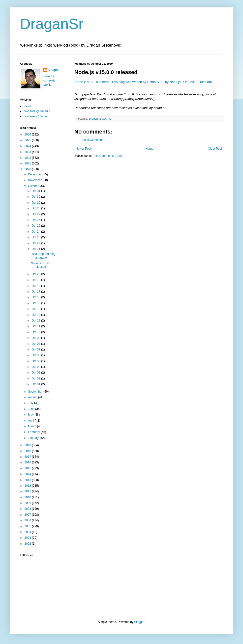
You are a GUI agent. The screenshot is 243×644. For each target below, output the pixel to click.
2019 (28, 445)
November (35, 180)
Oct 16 (36, 297)
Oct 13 (36, 315)
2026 (28, 134)
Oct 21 (36, 249)
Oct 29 (36, 203)
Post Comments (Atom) (108, 156)
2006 (28, 520)
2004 (28, 532)
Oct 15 (36, 303)
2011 (28, 491)
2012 (28, 486)
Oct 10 (36, 332)
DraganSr (52, 24)
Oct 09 (36, 338)
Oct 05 (36, 361)
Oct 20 (36, 274)
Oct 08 (36, 344)
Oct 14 (36, 309)
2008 (28, 509)
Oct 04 (36, 367)
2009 (28, 503)
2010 (28, 497)
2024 (28, 146)
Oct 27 (36, 214)
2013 (28, 480)
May (31, 415)
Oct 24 (36, 232)
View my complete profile (49, 80)
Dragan (53, 70)
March (33, 426)
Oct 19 (36, 280)
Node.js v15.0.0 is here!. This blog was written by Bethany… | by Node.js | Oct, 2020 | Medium (144, 82)
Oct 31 (36, 191)
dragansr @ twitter (36, 116)
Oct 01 (36, 384)
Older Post (215, 149)
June (32, 409)
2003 (28, 538)
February (34, 432)
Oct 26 (36, 220)
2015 (28, 468)
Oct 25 (36, 226)
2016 (28, 462)
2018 (28, 451)
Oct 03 (36, 373)
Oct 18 (36, 286)
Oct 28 (36, 208)
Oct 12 (36, 321)
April (31, 421)
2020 (28, 169)
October (34, 186)
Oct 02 (36, 378)
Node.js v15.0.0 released (41, 265)
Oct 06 (36, 355)
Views (28, 106)
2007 (28, 515)
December (35, 174)
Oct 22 (36, 243)
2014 (28, 474)
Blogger (139, 622)
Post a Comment (92, 140)
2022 (28, 158)
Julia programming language (43, 256)
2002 (28, 544)
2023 (28, 152)
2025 (28, 140)
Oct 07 (36, 349)
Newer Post (83, 149)
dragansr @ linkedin (37, 111)
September (36, 392)
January (34, 438)
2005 (28, 526)
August (33, 397)
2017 (28, 457)
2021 (28, 163)
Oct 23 (36, 237)
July (31, 403)
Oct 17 (36, 292)
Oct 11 (36, 326)
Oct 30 (36, 197)
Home (150, 149)
